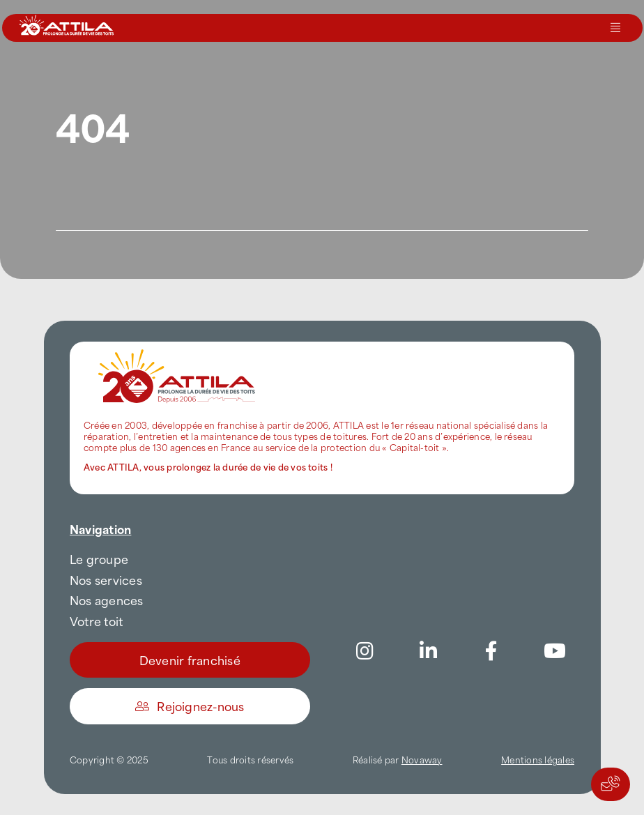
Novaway (422, 759)
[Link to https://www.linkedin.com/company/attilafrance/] (428, 651)
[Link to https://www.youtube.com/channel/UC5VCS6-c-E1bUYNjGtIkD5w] (555, 651)
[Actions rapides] (611, 784)
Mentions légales (538, 759)
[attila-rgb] (178, 347)
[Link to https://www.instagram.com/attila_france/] (365, 651)
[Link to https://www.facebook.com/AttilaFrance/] (491, 651)
